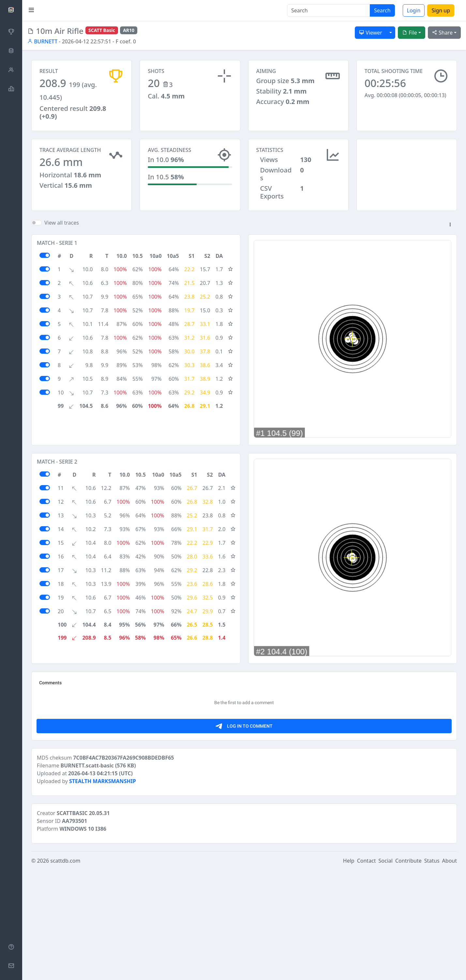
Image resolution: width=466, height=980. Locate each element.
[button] (450, 225)
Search (382, 10)
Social (386, 971)
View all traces (62, 223)
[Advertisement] (407, 171)
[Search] (329, 10)
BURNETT (42, 41)
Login (414, 10)
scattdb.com (65, 971)
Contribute (408, 971)
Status (432, 971)
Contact (367, 971)
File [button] (410, 33)
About (450, 971)
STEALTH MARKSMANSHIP (103, 891)
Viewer (371, 33)
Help (349, 971)
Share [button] (442, 33)
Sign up (441, 10)
